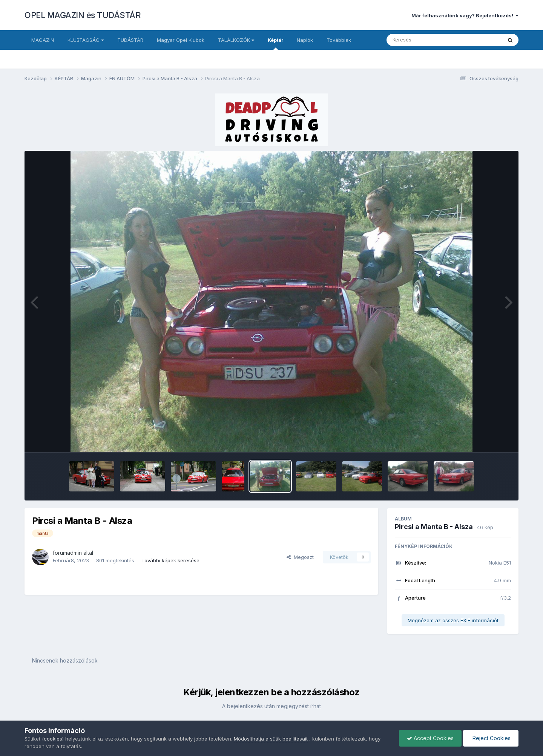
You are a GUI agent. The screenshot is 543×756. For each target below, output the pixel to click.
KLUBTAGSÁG (86, 40)
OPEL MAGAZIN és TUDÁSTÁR (83, 15)
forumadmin (67, 553)
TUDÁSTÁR (130, 40)
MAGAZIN (43, 40)
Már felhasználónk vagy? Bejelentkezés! (465, 15)
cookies (53, 739)
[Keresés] (424, 40)
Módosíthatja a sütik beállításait (271, 739)
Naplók (305, 40)
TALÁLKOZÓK (236, 40)
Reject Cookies (491, 738)
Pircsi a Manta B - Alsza (434, 527)
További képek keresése (170, 560)
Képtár (275, 43)
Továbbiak (339, 40)
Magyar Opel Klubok (181, 40)
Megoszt (300, 557)
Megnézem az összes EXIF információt (453, 620)
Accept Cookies (430, 738)
